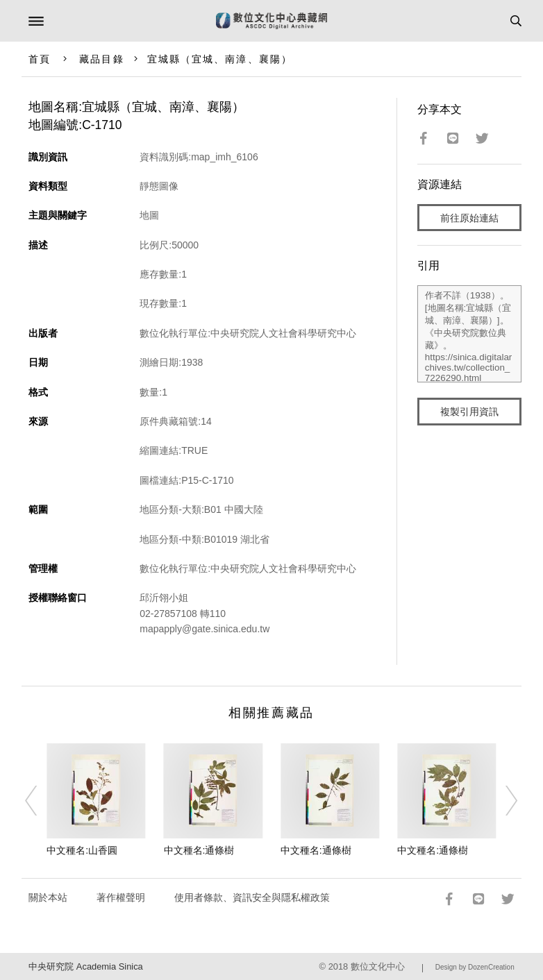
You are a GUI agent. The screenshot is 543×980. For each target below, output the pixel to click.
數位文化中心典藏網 (271, 21)
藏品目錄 (101, 59)
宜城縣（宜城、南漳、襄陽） (220, 59)
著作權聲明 (121, 897)
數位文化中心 (378, 966)
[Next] (503, 800)
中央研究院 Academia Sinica (85, 966)
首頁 (40, 59)
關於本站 (48, 897)
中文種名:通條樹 (199, 850)
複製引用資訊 (469, 412)
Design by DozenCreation (475, 967)
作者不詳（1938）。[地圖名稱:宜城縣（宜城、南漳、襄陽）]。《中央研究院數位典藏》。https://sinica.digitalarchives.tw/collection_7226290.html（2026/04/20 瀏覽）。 (469, 334)
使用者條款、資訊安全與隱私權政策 (252, 897)
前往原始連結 (469, 218)
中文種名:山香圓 (82, 850)
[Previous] (40, 800)
